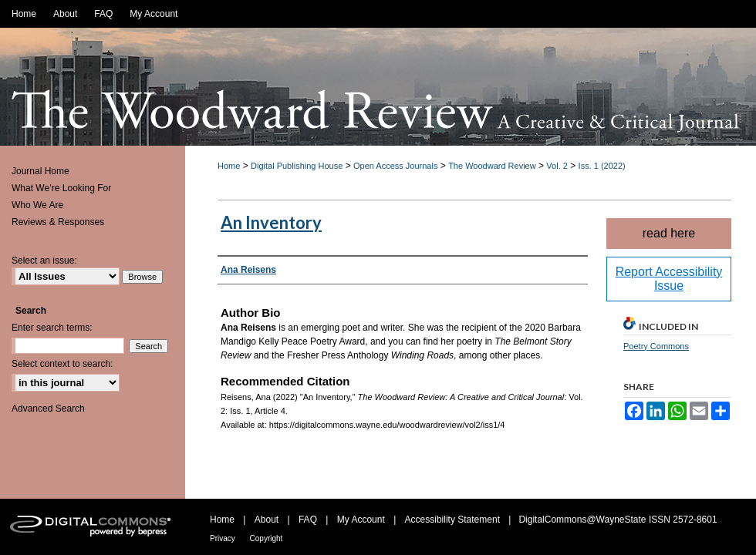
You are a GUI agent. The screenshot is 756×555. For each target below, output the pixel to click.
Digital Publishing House (297, 166)
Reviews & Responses (58, 222)
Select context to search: (62, 364)
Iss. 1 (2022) (602, 166)
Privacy (224, 538)
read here (669, 233)
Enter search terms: (52, 328)
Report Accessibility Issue (669, 279)
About (268, 520)
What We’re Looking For (61, 188)
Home (229, 166)
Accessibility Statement (454, 520)
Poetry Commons (656, 346)
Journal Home (40, 171)
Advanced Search (48, 409)
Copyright (267, 538)
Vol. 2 (557, 166)
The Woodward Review (492, 166)
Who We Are (37, 205)
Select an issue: (44, 261)
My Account (362, 520)
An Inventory (271, 222)
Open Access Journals (395, 166)
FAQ (309, 520)
